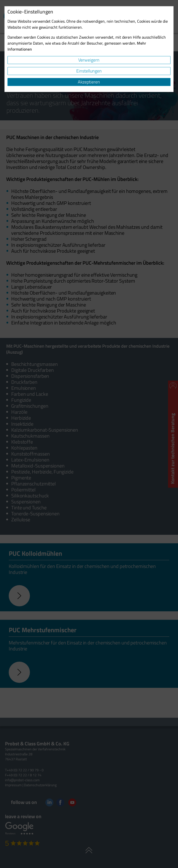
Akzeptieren (89, 82)
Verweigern (89, 60)
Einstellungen (89, 71)
